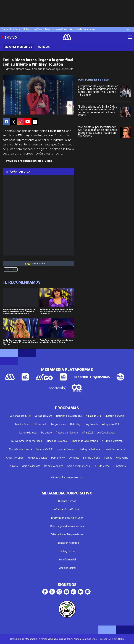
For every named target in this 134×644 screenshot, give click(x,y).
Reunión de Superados (82, 29)
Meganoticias (59, 424)
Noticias (44, 47)
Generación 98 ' (44, 449)
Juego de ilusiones (56, 441)
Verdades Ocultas (37, 458)
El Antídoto (120, 466)
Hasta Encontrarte (115, 449)
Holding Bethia (67, 551)
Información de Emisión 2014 (67, 518)
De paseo (47, 433)
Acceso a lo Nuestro (67, 433)
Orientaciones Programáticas (67, 534)
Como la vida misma (20, 449)
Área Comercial (67, 560)
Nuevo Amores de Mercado (27, 441)
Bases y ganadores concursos (67, 526)
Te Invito (13, 466)
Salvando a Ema (11, 29)
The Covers (11, 270)
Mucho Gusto (23, 424)
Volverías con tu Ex (20, 416)
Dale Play (75, 424)
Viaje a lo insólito (31, 466)
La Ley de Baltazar (90, 449)
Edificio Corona (92, 458)
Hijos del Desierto (67, 449)
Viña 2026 (87, 433)
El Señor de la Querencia (84, 441)
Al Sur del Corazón (112, 441)
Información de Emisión (67, 509)
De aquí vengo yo (54, 466)
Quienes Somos (67, 501)
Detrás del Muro (43, 416)
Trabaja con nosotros (67, 543)
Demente (74, 458)
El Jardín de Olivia (33, 29)
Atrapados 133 (111, 424)
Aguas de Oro (93, 416)
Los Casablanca (106, 433)
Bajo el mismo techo (78, 466)
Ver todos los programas (67, 477)
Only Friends (91, 424)
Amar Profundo (15, 458)
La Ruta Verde (102, 466)
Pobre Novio (58, 458)
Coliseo (108, 458)
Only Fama (122, 458)
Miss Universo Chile (56, 29)
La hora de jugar (28, 433)
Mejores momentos (18, 47)
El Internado (41, 424)
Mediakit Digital (67, 568)
